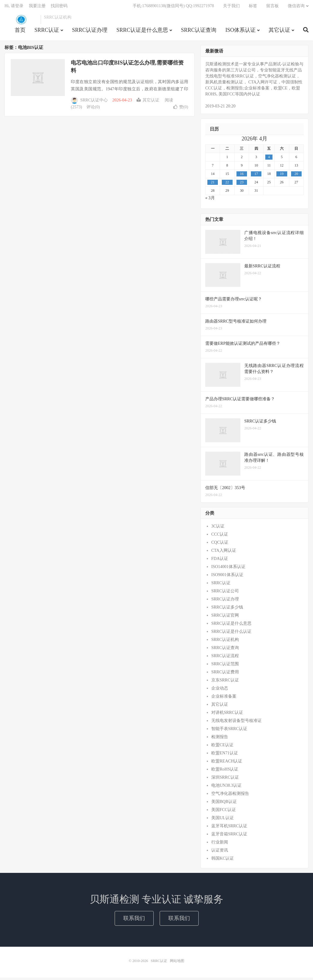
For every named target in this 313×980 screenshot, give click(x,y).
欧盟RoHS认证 (225, 772)
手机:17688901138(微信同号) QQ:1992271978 (173, 8)
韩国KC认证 (223, 861)
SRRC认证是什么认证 (231, 634)
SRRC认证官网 (225, 618)
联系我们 (134, 920)
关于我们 (231, 8)
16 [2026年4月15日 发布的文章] (242, 176)
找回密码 (59, 8)
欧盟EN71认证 (225, 755)
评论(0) (93, 109)
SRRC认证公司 (225, 593)
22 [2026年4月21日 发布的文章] (227, 185)
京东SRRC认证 (225, 682)
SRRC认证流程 (225, 658)
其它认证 (279, 32)
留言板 (272, 8)
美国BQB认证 (224, 804)
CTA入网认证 (224, 553)
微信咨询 (296, 8)
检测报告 (220, 739)
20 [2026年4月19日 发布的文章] (296, 176)
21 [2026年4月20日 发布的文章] (213, 185)
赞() (181, 109)
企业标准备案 (224, 699)
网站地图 (177, 963)
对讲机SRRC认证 (227, 715)
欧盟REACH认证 (227, 764)
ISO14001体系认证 (228, 569)
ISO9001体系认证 (227, 577)
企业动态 (220, 691)
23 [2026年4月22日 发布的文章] (242, 185)
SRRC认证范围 (225, 666)
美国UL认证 (223, 820)
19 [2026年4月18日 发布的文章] (282, 176)
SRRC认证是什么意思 (142, 32)
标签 (253, 8)
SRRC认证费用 (225, 674)
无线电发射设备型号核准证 (236, 723)
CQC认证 (220, 545)
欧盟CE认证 (222, 747)
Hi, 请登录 (14, 8)
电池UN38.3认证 (226, 788)
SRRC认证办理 (90, 32)
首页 (20, 32)
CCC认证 (220, 537)
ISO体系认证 (241, 32)
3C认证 (218, 529)
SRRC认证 (21, 21)
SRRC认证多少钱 (227, 610)
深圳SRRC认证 (225, 780)
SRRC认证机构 (225, 642)
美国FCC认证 (224, 812)
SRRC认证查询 (199, 32)
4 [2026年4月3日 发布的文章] (269, 159)
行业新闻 (220, 845)
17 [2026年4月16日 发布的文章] (256, 176)
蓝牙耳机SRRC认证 (229, 828)
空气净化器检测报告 (230, 796)
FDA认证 (220, 561)
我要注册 (37, 8)
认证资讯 (220, 853)
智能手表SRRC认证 (229, 731)
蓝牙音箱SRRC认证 (229, 836)
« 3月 (210, 200)
